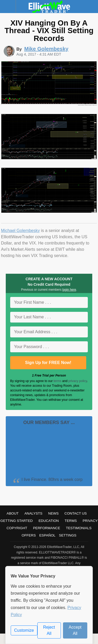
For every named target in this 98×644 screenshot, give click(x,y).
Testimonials (79, 528)
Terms (71, 521)
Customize (24, 630)
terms (57, 381)
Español (47, 535)
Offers (29, 535)
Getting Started (16, 521)
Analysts (33, 513)
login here (69, 290)
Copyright (17, 528)
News (53, 513)
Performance (47, 528)
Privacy (90, 521)
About (13, 513)
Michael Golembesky (21, 231)
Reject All (49, 630)
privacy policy (77, 381)
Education (49, 521)
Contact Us (76, 513)
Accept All (75, 630)
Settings (68, 535)
